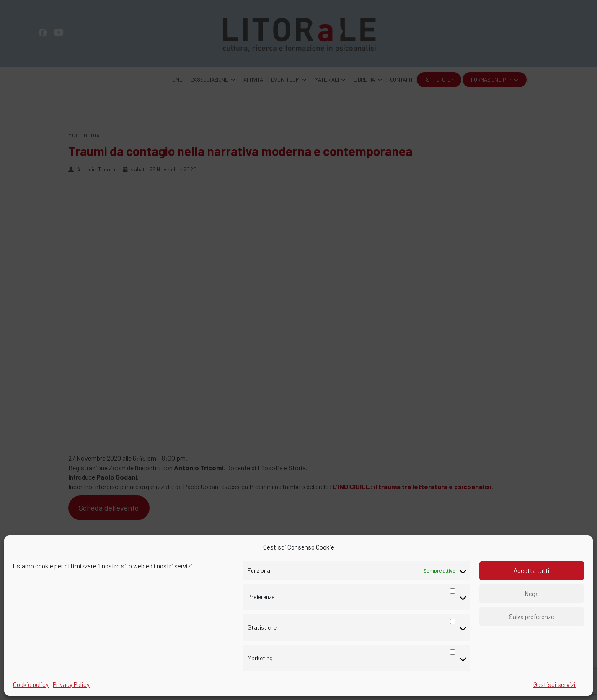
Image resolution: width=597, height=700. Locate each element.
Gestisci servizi (554, 684)
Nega (532, 594)
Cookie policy (31, 684)
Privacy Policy (71, 684)
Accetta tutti (532, 570)
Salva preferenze (532, 617)
